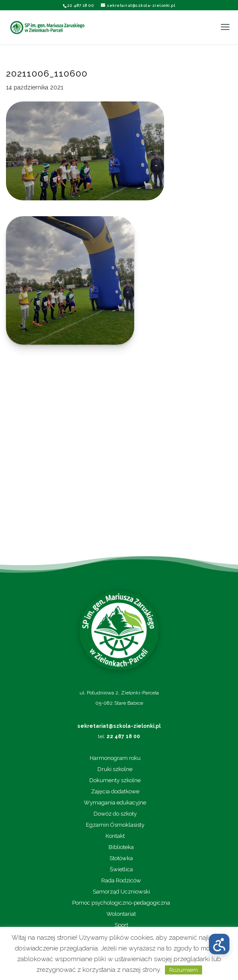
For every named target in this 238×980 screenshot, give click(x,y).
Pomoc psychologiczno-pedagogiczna (121, 903)
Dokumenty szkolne (115, 780)
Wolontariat (121, 914)
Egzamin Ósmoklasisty (115, 825)
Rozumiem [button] (184, 970)
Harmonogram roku (115, 758)
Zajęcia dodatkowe (115, 792)
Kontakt (115, 836)
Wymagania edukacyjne (115, 803)
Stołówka (121, 858)
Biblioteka (121, 847)
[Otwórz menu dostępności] (219, 944)
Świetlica (121, 870)
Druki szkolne (115, 769)
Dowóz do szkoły (115, 814)
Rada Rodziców (121, 881)
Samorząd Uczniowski (121, 892)
